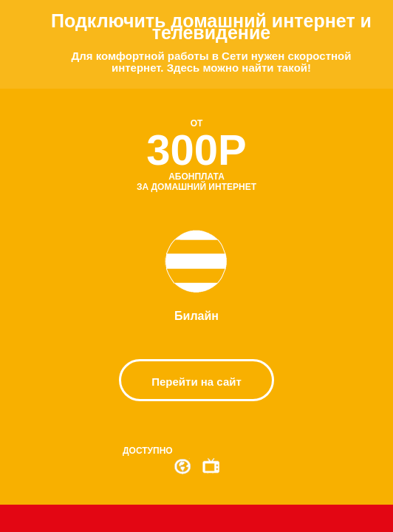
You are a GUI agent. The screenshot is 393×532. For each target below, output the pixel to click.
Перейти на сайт (196, 382)
